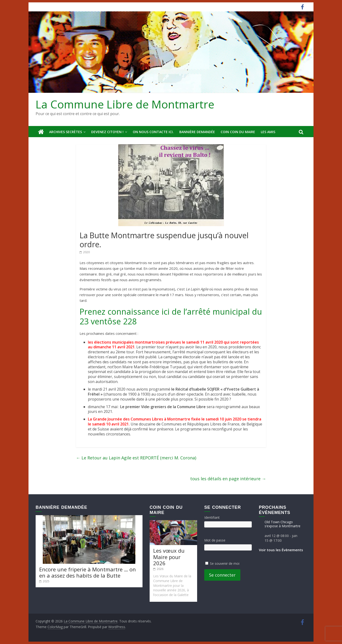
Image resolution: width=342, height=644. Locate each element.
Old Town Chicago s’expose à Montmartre (283, 524)
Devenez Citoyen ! (107, 132)
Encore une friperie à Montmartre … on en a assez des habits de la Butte (88, 572)
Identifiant (212, 517)
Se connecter (222, 575)
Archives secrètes (66, 132)
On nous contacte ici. (153, 132)
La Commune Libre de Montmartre (125, 104)
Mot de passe (215, 540)
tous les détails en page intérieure (228, 479)
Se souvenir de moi (225, 563)
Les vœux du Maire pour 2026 (169, 557)
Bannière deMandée (197, 132)
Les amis (268, 132)
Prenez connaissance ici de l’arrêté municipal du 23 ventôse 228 (171, 316)
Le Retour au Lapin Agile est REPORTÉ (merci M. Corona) (136, 458)
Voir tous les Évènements (281, 550)
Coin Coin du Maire (238, 132)
